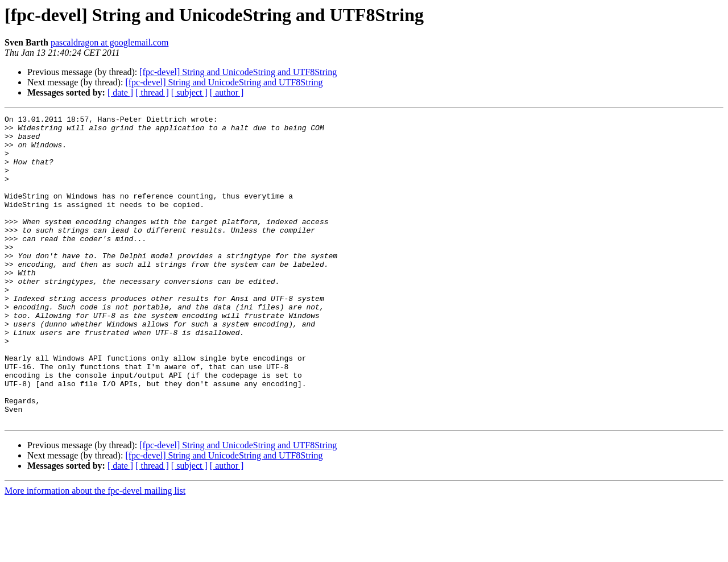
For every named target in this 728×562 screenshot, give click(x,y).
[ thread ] (152, 92)
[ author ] (227, 92)
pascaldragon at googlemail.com (109, 42)
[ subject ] (189, 92)
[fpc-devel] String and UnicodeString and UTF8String (238, 72)
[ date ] (120, 92)
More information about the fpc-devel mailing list (95, 552)
